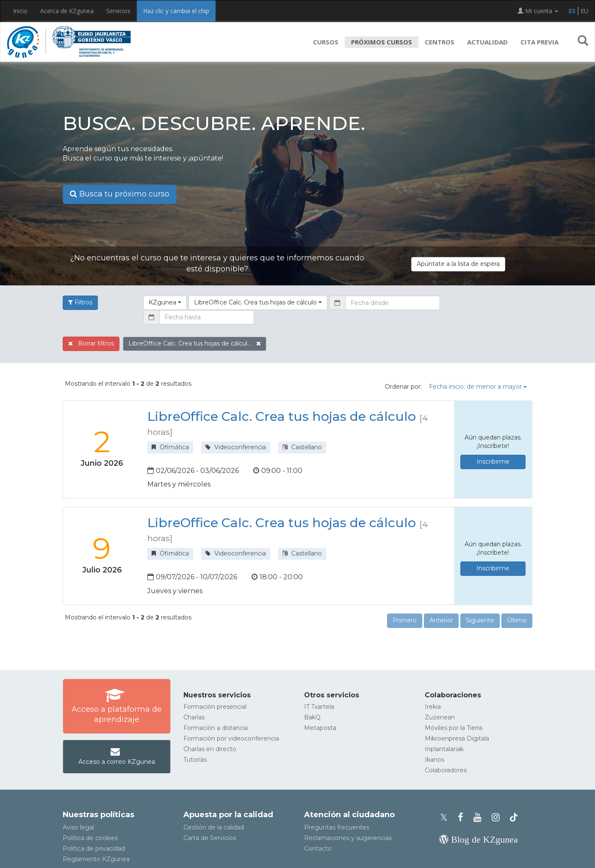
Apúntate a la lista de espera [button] (458, 264)
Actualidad (487, 42)
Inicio (20, 11)
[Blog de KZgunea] (478, 839)
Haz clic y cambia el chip (176, 11)
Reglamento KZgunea (96, 859)
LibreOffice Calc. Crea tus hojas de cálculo (282, 416)
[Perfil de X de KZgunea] (446, 817)
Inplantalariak (444, 749)
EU (584, 11)
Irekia (433, 707)
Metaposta (320, 728)
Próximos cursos (382, 42)
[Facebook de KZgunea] (463, 817)
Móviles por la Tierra (454, 728)
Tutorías (195, 760)
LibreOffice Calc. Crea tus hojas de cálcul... (195, 343)
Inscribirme (493, 462)
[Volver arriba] (576, 857)
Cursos (326, 42)
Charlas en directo (210, 749)
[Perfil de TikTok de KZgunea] (514, 817)
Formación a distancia (216, 728)
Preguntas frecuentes (337, 827)
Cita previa (540, 42)
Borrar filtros (91, 343)
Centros (440, 42)
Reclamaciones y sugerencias (348, 838)
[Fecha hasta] (207, 317)
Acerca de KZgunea (67, 11)
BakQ (312, 717)
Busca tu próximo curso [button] (120, 194)
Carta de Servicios (210, 838)
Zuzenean (440, 717)
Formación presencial (215, 707)
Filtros (80, 302)
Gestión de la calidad (214, 827)
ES (572, 11)
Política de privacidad (94, 849)
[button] (583, 42)
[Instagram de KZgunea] (498, 817)
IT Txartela (319, 707)
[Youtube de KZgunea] (480, 817)
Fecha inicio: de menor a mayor (478, 387)
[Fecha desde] (393, 303)
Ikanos (434, 760)
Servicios (118, 11)
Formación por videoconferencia (231, 738)
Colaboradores (446, 770)
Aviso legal (78, 827)
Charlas (194, 717)
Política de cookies (90, 838)
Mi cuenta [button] (538, 11)
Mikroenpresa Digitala (457, 738)
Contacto (318, 849)
